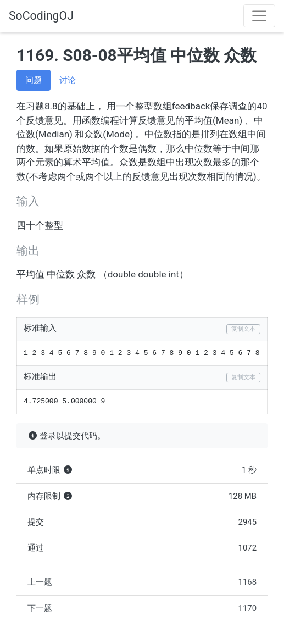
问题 (34, 80)
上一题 (142, 582)
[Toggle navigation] (259, 16)
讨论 (68, 80)
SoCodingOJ (41, 16)
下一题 (142, 608)
